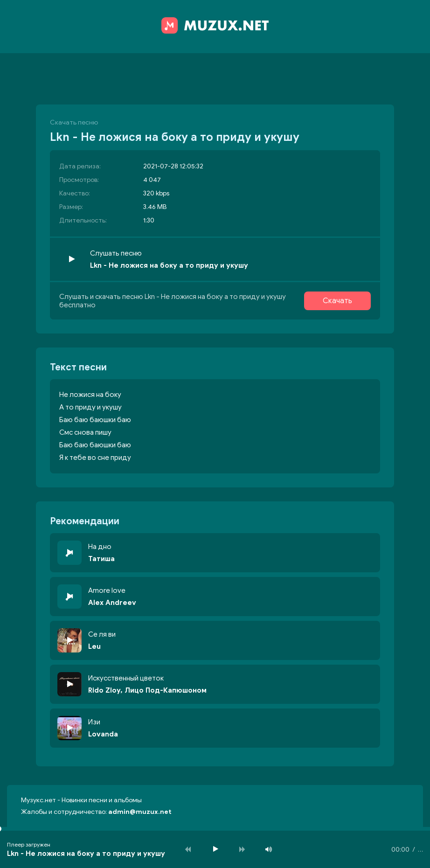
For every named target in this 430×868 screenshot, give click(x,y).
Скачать (337, 301)
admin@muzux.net (140, 812)
